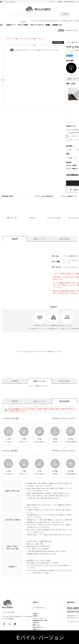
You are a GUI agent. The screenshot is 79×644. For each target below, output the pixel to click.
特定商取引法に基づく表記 (40, 620)
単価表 (48, 25)
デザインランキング (37, 25)
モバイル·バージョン (39, 637)
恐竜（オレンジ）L (12, 218)
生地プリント (11, 25)
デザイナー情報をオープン (69, 196)
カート (77, 2)
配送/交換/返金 (65, 239)
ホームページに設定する (9, 2)
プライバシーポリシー (39, 618)
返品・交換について (38, 627)
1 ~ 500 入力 (74, 136)
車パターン (33, 218)
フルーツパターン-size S (54, 218)
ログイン (52, 2)
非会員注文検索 (69, 2)
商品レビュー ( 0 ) (40, 239)
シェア (69, 56)
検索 (65, 14)
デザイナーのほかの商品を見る (44, 196)
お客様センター (57, 25)
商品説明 (15, 239)
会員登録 (59, 2)
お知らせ (61, 30)
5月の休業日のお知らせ (71, 30)
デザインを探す (23, 25)
